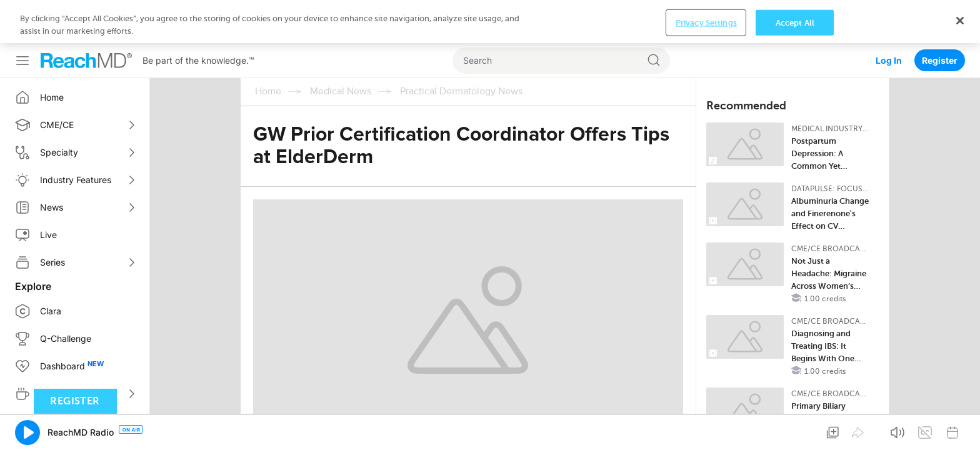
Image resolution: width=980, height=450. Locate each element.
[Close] (960, 429)
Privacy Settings (706, 432)
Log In (889, 17)
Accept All (795, 432)
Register (940, 17)
